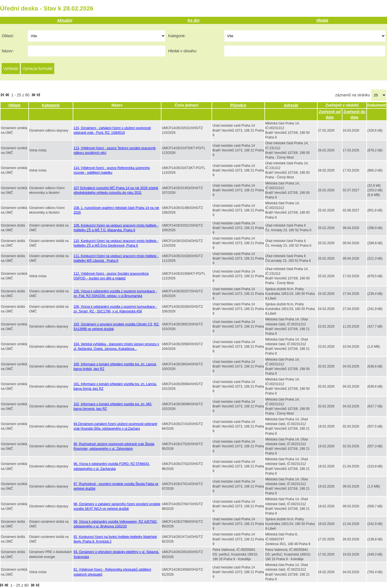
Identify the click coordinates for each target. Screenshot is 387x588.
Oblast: (8, 36)
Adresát (291, 105)
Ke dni (193, 20)
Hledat (322, 20)
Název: (8, 51)
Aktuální (65, 20)
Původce (238, 105)
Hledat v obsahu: (182, 51)
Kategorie (51, 105)
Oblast (14, 105)
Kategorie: (177, 36)
